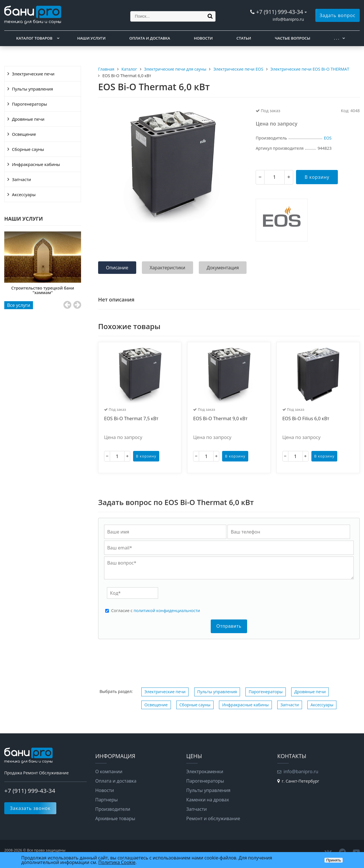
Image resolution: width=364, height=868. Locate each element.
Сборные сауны (28, 149)
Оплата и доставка (150, 38)
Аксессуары (24, 194)
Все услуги (19, 305)
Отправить (229, 626)
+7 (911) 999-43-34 (279, 12)
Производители (113, 809)
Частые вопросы (292, 38)
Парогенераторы (30, 104)
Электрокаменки (205, 771)
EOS (328, 138)
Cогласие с (156, 611)
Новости (203, 38)
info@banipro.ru (288, 19)
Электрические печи (33, 74)
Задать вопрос (338, 15)
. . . (337, 38)
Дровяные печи (28, 119)
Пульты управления (32, 89)
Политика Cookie (117, 862)
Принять (334, 860)
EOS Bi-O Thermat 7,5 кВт (131, 419)
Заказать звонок (30, 808)
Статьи (244, 38)
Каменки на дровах (208, 800)
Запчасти (21, 179)
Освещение (24, 134)
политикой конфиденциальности (167, 611)
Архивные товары (115, 818)
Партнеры (106, 800)
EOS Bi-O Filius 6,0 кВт (306, 419)
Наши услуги (92, 38)
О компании (109, 771)
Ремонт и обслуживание (213, 818)
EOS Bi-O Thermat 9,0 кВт (220, 419)
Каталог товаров (34, 38)
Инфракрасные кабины (36, 164)
